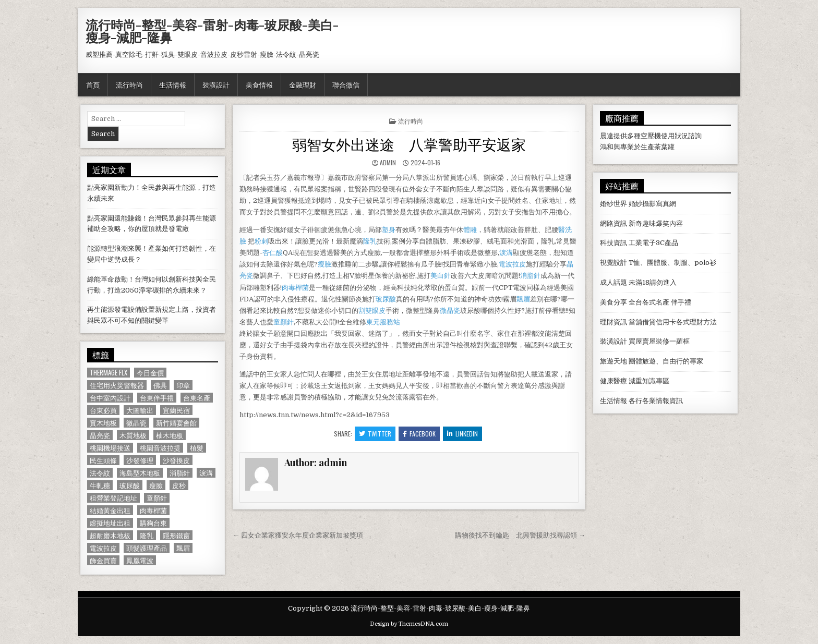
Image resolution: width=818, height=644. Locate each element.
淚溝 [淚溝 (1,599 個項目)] (206, 473)
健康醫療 (613, 381)
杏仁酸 (273, 253)
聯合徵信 (346, 84)
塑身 (389, 230)
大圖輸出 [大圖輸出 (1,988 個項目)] (140, 410)
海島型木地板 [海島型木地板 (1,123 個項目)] (140, 473)
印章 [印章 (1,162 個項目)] (183, 385)
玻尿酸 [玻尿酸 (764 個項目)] (130, 485)
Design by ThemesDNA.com (409, 624)
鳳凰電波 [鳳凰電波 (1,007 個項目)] (140, 560)
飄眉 (523, 299)
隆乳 (370, 241)
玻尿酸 (386, 299)
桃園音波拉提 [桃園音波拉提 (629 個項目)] (160, 448)
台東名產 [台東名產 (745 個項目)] (197, 398)
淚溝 (506, 253)
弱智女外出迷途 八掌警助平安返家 (409, 144)
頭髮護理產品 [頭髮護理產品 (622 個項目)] (147, 548)
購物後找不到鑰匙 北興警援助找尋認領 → (520, 535)
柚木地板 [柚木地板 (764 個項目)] (170, 435)
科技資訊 (613, 243)
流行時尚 (129, 84)
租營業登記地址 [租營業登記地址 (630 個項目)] (113, 498)
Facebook (419, 434)
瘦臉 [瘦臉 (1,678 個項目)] (156, 485)
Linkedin (462, 434)
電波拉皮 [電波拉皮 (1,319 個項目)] (103, 548)
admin (388, 162)
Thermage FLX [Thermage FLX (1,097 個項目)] (109, 373)
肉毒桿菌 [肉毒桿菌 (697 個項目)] (153, 510)
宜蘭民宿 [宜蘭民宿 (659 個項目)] (176, 410)
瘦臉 (324, 264)
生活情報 (173, 84)
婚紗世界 (613, 204)
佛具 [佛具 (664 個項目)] (160, 385)
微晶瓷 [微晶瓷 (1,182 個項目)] (136, 423)
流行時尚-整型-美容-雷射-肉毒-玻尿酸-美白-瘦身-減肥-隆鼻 (212, 31)
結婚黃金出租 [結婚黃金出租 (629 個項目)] (110, 510)
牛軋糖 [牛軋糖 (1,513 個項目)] (100, 485)
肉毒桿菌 (295, 288)
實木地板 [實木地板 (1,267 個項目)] (103, 423)
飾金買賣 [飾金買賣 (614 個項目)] (103, 560)
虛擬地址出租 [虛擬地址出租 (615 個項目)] (110, 523)
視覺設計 (613, 263)
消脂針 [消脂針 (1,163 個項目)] (180, 473)
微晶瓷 (450, 311)
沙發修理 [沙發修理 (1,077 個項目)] (140, 460)
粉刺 (261, 241)
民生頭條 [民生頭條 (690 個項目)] (103, 460)
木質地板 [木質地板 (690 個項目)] (133, 435)
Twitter (375, 434)
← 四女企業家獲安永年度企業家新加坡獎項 (298, 535)
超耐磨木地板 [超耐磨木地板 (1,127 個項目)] (110, 535)
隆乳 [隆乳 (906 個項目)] (147, 535)
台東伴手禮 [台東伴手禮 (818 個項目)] (157, 398)
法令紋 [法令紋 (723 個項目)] (100, 473)
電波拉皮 (512, 264)
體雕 (470, 230)
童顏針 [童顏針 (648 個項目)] (157, 498)
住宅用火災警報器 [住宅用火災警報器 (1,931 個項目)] (117, 385)
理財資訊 (613, 322)
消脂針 (530, 276)
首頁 (93, 84)
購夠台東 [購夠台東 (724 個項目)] (153, 523)
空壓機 (651, 136)
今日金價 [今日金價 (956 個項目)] (150, 373)
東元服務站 (383, 322)
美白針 (441, 276)
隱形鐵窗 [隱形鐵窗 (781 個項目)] (176, 535)
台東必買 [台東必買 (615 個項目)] (103, 410)
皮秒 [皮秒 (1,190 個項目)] (179, 485)
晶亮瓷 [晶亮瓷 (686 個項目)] (100, 435)
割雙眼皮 (372, 311)
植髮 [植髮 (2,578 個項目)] (197, 448)
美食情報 (259, 84)
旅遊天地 (613, 361)
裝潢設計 (216, 84)
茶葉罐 (664, 147)
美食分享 (613, 302)
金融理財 (303, 84)
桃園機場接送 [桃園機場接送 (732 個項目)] (110, 448)
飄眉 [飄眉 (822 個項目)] (183, 548)
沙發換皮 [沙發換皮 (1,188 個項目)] (176, 460)
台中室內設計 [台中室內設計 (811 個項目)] (110, 398)
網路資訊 (613, 223)
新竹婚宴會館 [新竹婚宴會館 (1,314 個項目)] (176, 423)
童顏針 (284, 322)
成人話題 (613, 282)
